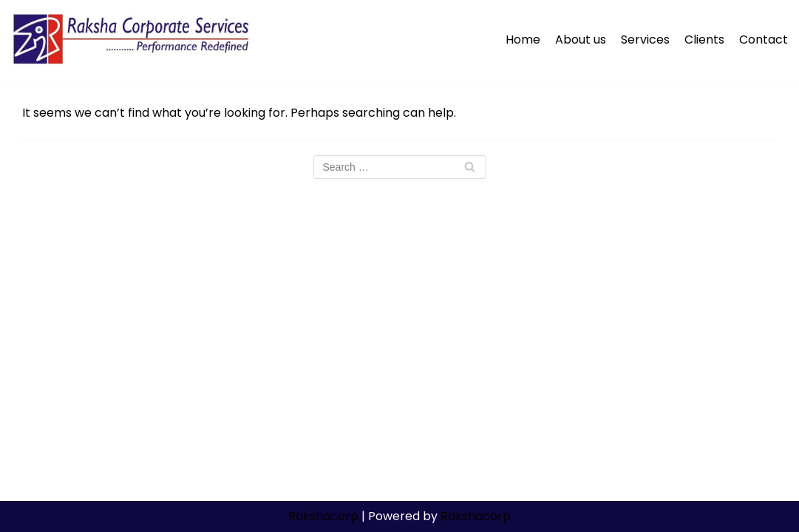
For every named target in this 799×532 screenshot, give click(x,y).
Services (645, 40)
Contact (764, 40)
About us (581, 40)
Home (523, 40)
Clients (704, 40)
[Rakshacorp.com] (133, 40)
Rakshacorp (323, 516)
